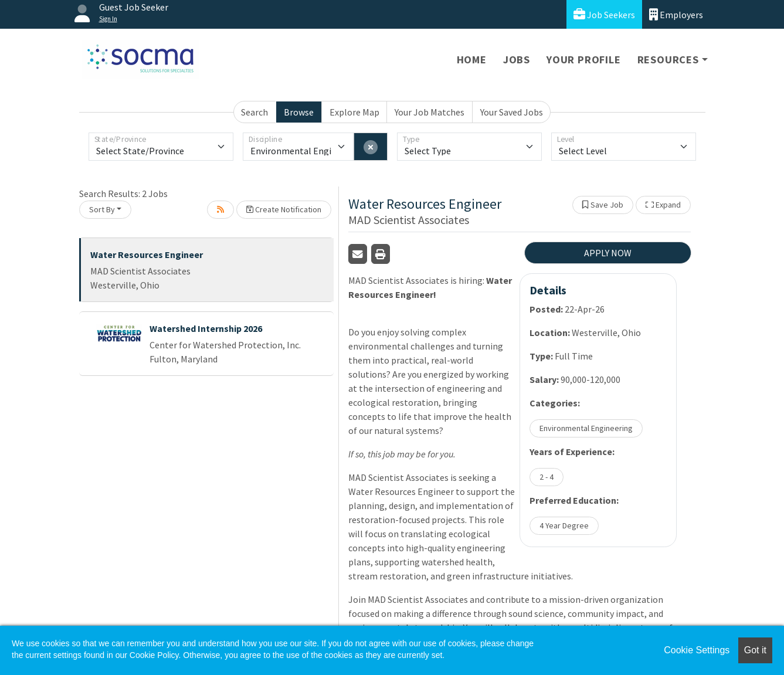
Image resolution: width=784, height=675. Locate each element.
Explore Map (354, 112)
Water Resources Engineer (147, 255)
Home (472, 60)
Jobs (517, 60)
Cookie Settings (697, 650)
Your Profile (584, 60)
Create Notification (284, 209)
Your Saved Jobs (512, 112)
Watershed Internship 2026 (206, 328)
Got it (755, 650)
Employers (676, 14)
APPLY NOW (608, 253)
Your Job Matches (430, 112)
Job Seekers (604, 14)
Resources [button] (668, 60)
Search (254, 112)
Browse (299, 112)
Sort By (102, 209)
